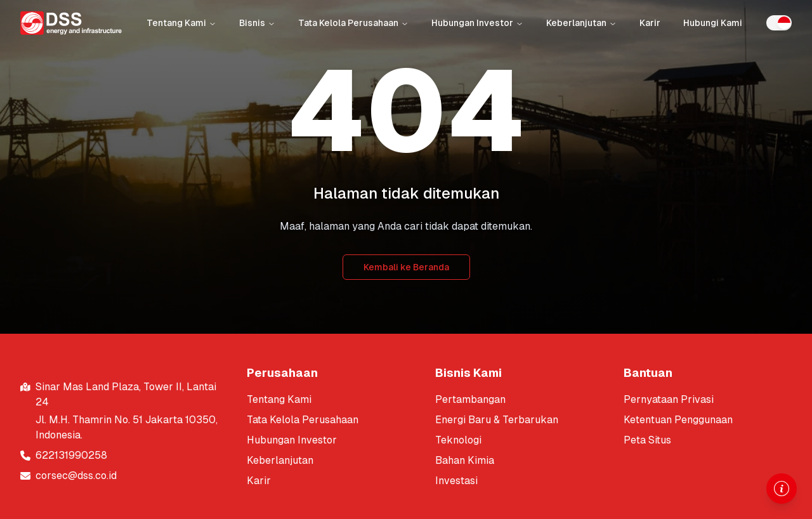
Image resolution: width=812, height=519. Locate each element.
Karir (650, 23)
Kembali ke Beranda (406, 267)
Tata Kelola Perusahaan (353, 23)
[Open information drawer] (782, 489)
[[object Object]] (331, 400)
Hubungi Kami (713, 23)
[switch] (779, 23)
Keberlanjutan (581, 23)
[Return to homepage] (71, 23)
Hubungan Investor (477, 23)
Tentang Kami (181, 23)
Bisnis (257, 23)
